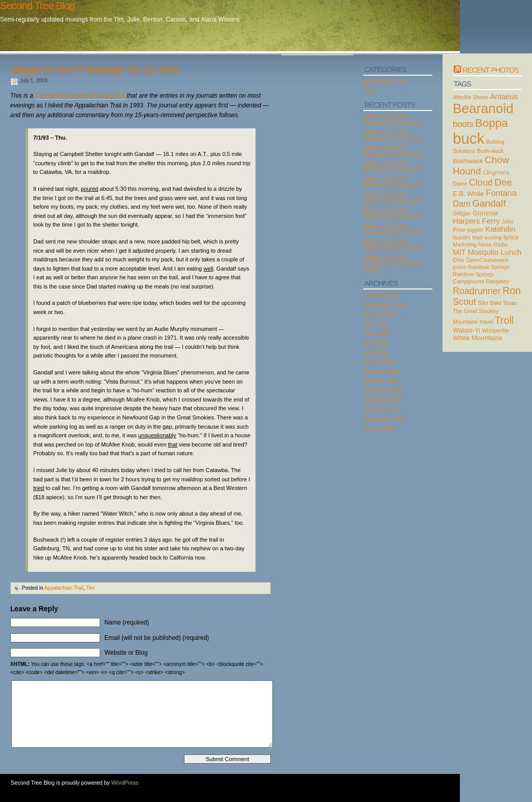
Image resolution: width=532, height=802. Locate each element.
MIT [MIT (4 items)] (459, 252)
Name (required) (126, 622)
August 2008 (379, 314)
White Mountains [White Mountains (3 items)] (478, 338)
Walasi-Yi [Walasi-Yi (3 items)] (467, 330)
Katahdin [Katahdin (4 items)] (501, 229)
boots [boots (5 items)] (463, 124)
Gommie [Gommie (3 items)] (485, 213)
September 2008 (384, 305)
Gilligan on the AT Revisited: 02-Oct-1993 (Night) (392, 263)
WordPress (125, 783)
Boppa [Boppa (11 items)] (492, 123)
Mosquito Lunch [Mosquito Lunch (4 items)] (494, 252)
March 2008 (378, 362)
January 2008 (380, 381)
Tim (90, 588)
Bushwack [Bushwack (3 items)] (468, 161)
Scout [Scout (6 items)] (464, 302)
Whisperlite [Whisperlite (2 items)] (495, 330)
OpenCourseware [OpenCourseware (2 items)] (488, 260)
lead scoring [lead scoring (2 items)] (487, 237)
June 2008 (376, 333)
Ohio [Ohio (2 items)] (459, 260)
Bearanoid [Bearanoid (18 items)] (483, 108)
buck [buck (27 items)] (469, 138)
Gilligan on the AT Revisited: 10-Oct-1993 (392, 135)
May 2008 (376, 343)
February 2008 (382, 371)
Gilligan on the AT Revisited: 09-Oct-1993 (392, 151)
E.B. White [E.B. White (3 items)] (468, 194)
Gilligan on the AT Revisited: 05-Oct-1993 (392, 213)
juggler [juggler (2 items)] (475, 230)
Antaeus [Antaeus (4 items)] (504, 97)
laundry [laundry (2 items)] (462, 237)
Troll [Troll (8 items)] (504, 320)
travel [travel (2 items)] (487, 322)
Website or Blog (126, 653)
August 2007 (379, 428)
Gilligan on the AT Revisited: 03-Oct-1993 (392, 244)
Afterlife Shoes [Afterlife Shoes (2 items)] (470, 97)
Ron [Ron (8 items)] (512, 291)
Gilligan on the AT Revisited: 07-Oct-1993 (392, 182)
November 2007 (383, 399)
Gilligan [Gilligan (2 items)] (462, 213)
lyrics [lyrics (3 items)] (511, 237)
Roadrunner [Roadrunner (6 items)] (477, 291)
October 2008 (380, 295)
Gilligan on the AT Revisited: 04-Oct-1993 (392, 229)
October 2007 (380, 409)
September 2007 (384, 419)
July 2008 (375, 324)
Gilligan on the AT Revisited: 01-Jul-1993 (94, 70)
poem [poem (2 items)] (460, 267)
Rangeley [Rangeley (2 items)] (498, 281)
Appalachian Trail (64, 588)
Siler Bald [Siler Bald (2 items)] (490, 303)
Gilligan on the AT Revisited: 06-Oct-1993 (392, 198)
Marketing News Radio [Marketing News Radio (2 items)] (480, 244)
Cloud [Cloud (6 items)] (481, 183)
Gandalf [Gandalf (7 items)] (489, 203)
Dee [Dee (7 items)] (503, 182)
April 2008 (376, 352)
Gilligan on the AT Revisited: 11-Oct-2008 (392, 120)
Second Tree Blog (37, 6)
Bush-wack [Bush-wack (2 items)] (490, 151)
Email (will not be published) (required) (157, 638)
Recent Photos (491, 70)
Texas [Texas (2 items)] (510, 303)
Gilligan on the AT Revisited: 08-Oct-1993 (392, 166)
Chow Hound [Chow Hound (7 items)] (481, 165)
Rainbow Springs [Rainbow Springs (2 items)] (489, 267)
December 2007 (383, 390)
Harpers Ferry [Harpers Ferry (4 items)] (476, 221)
